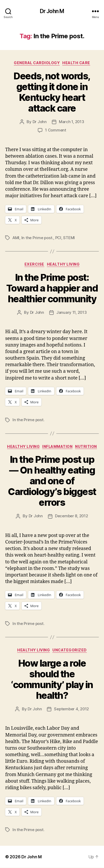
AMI (16, 238)
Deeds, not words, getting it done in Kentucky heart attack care (52, 92)
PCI (58, 238)
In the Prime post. (37, 238)
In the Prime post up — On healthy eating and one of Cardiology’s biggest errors (52, 481)
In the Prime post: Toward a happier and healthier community (52, 288)
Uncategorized (70, 650)
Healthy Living (63, 264)
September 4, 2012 (71, 709)
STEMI (69, 238)
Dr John (40, 122)
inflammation (57, 446)
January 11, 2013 (72, 312)
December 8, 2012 (72, 516)
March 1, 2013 (72, 122)
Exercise (34, 264)
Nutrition (86, 446)
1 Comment (56, 130)
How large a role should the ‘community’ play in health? (52, 679)
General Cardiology (37, 63)
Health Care (76, 63)
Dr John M (52, 11)
